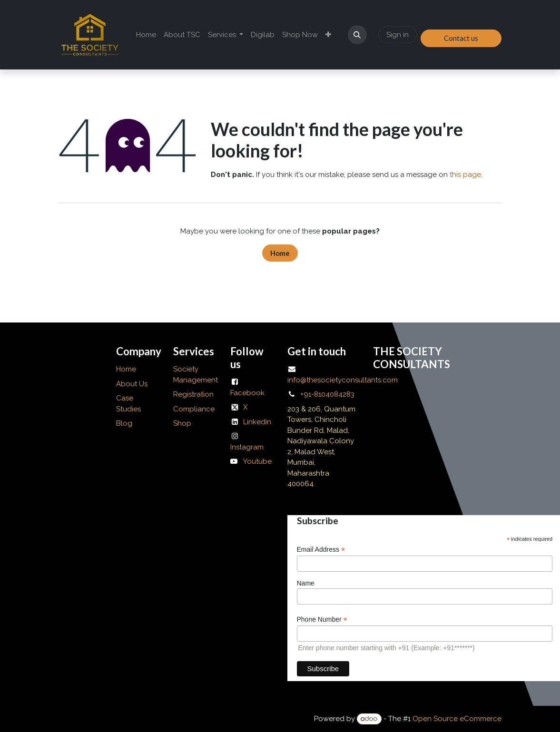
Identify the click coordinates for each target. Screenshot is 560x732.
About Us (133, 384)
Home (280, 253)
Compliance (194, 409)
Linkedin (257, 422)
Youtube (257, 461)
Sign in (398, 35)
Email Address (321, 550)
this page (465, 175)
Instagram (247, 447)
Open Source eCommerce (457, 719)
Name (306, 583)
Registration (193, 394)
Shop (182, 423)
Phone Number (322, 620)
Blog (124, 423)
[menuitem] (146, 35)
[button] (357, 35)
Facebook (247, 393)
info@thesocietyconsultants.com (343, 380)
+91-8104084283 (327, 394)
